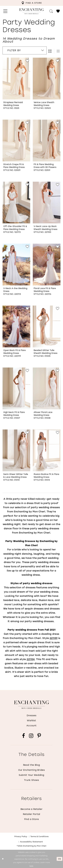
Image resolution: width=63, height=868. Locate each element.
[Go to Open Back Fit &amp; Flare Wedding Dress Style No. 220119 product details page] (16, 326)
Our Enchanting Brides (31, 770)
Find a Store (32, 819)
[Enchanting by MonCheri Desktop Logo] (32, 11)
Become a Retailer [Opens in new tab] (32, 809)
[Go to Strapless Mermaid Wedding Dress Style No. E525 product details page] (16, 79)
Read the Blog (32, 765)
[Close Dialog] (3, 859)
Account (31, 726)
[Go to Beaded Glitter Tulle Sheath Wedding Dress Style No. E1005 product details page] (47, 326)
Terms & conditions (40, 836)
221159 (54, 638)
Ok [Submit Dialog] (60, 859)
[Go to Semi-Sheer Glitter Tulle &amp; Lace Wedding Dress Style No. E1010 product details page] (16, 450)
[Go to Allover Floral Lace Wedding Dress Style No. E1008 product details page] (47, 388)
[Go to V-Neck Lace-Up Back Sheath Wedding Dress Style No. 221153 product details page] (47, 203)
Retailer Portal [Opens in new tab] (31, 814)
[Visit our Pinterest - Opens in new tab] (39, 736)
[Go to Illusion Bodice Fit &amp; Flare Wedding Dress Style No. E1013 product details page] (47, 450)
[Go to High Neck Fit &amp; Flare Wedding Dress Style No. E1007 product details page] (16, 388)
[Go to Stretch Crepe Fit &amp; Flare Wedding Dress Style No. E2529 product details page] (16, 141)
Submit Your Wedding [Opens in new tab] (31, 775)
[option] (16, 87)
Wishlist (31, 720)
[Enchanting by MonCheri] (31, 705)
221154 (31, 659)
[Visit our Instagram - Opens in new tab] (31, 736)
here (31, 866)
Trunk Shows (31, 780)
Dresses (32, 715)
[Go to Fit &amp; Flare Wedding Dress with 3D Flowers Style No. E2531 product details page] (47, 141)
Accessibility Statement (31, 842)
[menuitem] (32, 3)
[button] (5, 11)
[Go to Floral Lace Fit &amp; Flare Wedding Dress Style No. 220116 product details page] (47, 265)
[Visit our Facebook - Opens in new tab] (23, 736)
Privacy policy (21, 836)
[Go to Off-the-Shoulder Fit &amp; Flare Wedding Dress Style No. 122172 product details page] (16, 203)
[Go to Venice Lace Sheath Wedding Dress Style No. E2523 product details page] (47, 79)
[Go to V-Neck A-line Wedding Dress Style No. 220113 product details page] (16, 265)
